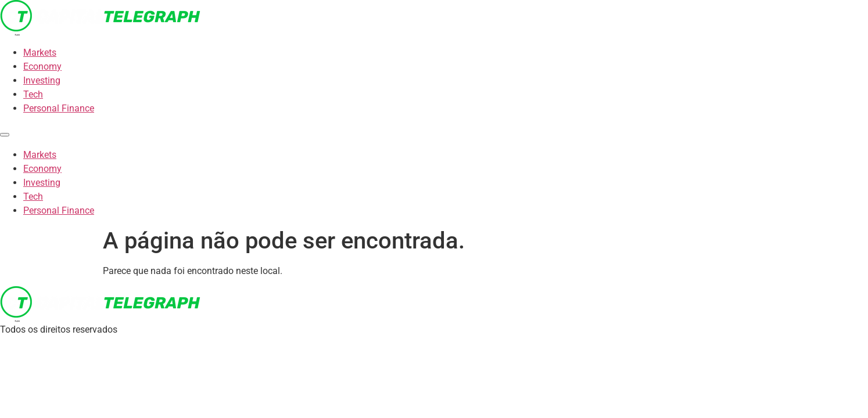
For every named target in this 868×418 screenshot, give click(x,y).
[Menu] (5, 135)
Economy (42, 66)
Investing (42, 80)
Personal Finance (59, 108)
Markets (40, 53)
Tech (33, 94)
